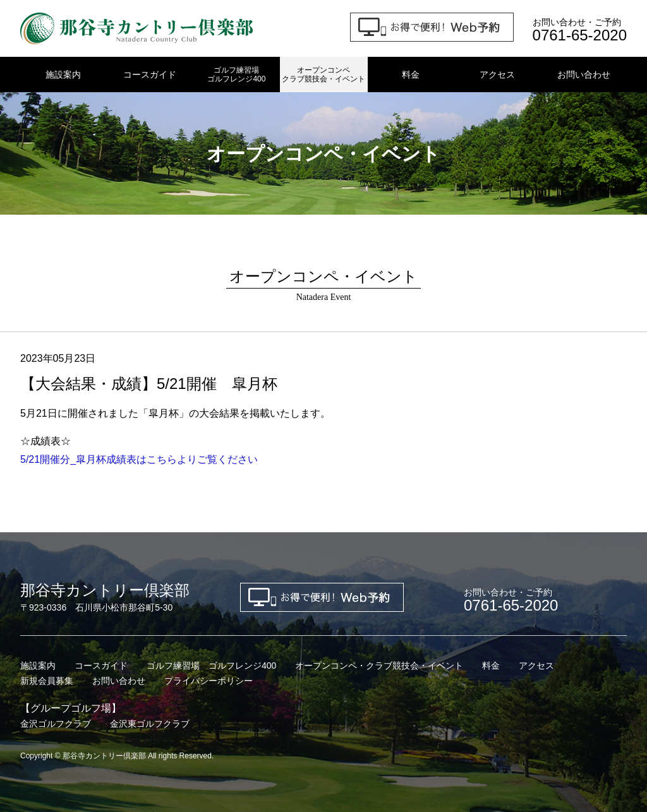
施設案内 (63, 75)
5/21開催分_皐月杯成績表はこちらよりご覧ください (139, 459)
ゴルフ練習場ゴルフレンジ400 (236, 75)
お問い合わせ (584, 75)
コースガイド (150, 75)
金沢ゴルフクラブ (56, 724)
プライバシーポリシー (209, 681)
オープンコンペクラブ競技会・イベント (323, 75)
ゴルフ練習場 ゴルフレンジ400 (211, 666)
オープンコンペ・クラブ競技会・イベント (379, 666)
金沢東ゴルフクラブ (150, 724)
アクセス (497, 75)
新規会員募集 (47, 681)
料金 (411, 75)
